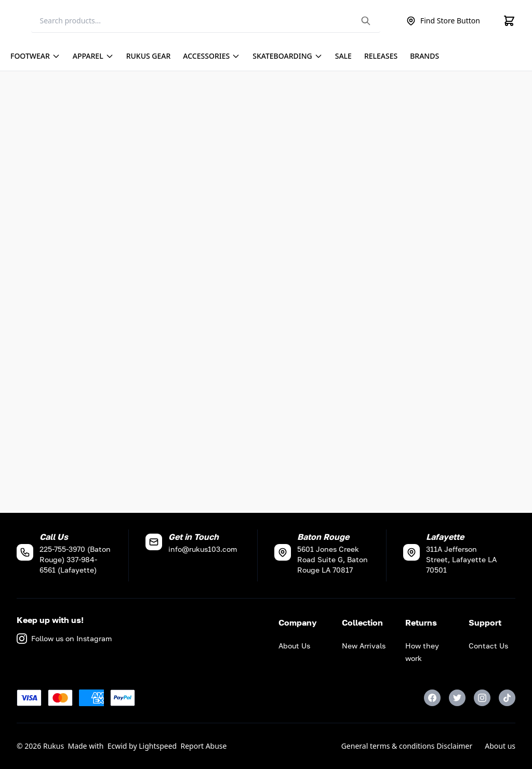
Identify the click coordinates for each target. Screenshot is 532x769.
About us (500, 746)
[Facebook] (432, 698)
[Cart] (509, 21)
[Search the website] (366, 21)
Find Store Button (443, 21)
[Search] (206, 21)
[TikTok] (507, 698)
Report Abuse (204, 746)
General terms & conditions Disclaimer (407, 746)
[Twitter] (457, 698)
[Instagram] (482, 698)
